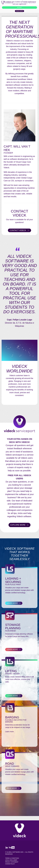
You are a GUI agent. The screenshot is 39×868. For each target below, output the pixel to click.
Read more (19, 11)
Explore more (18, 525)
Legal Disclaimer (11, 860)
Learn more (12, 603)
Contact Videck (18, 230)
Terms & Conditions (12, 858)
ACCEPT (19, 7)
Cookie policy (10, 864)
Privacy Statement (12, 862)
